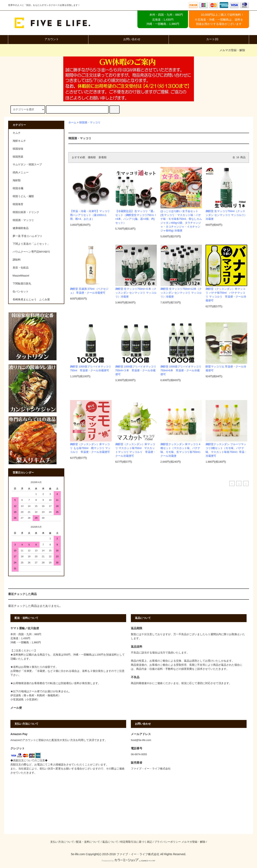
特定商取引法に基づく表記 (136, 842)
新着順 (103, 157)
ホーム (72, 123)
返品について (110, 842)
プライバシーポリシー (168, 842)
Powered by (128, 861)
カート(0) (209, 39)
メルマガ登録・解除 (232, 50)
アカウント (48, 39)
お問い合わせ (128, 39)
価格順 (92, 157)
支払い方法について (62, 842)
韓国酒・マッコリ (90, 123)
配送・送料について (88, 842)
